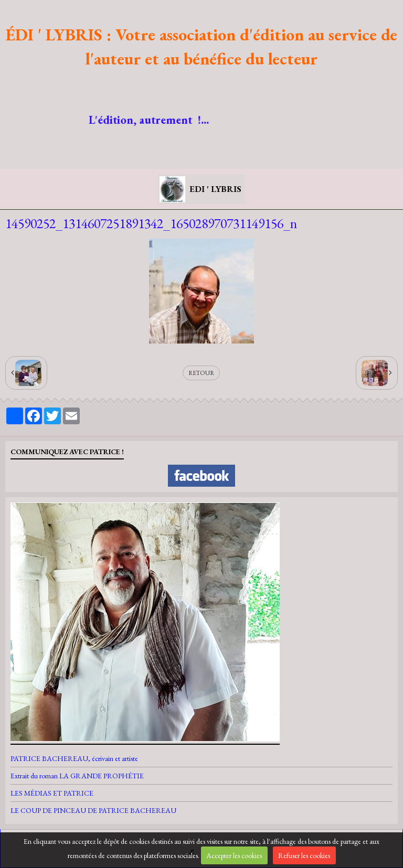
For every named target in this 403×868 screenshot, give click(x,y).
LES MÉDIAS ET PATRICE (52, 793)
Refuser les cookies (304, 855)
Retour (201, 373)
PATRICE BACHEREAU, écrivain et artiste (74, 758)
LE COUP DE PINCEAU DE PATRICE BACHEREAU (93, 810)
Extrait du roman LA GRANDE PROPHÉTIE (77, 776)
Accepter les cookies (234, 855)
